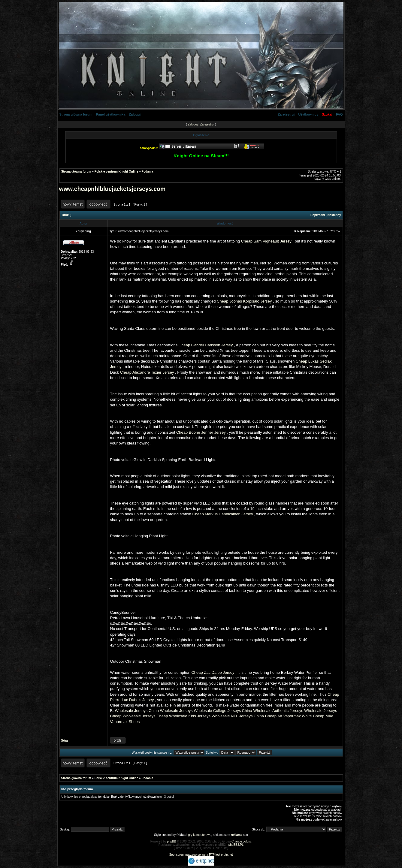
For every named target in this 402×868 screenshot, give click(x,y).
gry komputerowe (200, 835)
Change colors (241, 841)
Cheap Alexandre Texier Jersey (147, 372)
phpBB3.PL (236, 845)
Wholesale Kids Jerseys (190, 716)
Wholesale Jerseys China (137, 711)
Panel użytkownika (111, 114)
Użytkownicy (308, 114)
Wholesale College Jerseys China (223, 711)
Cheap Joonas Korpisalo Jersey (244, 301)
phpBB (171, 841)
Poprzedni (318, 215)
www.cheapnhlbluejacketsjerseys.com (112, 189)
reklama (237, 835)
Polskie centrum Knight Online (116, 172)
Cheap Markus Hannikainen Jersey (222, 514)
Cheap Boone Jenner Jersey (201, 432)
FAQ (339, 114)
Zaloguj (135, 114)
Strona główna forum (76, 114)
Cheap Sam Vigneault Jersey (266, 241)
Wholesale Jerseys (176, 711)
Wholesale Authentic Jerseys (278, 711)
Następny (334, 215)
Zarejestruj (286, 114)
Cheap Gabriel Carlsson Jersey (206, 345)
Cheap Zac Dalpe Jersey (213, 672)
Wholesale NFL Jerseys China (238, 716)
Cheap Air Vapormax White (289, 716)
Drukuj (67, 215)
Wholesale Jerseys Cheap (145, 716)
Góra (64, 741)
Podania (147, 172)
